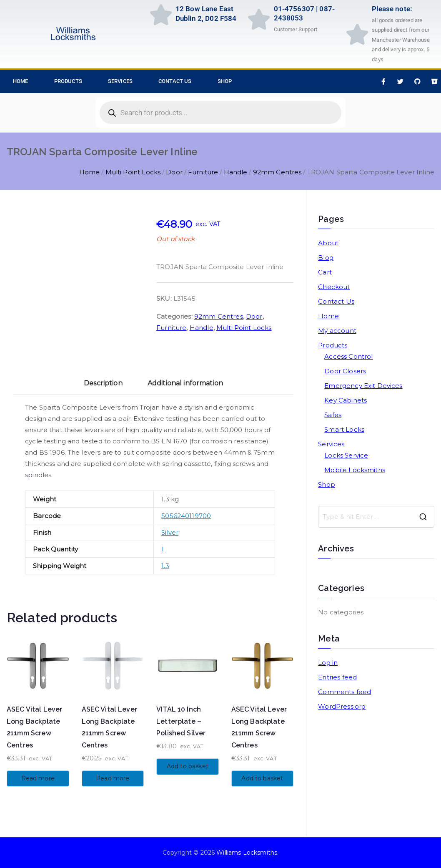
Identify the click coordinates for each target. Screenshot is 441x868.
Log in (328, 663)
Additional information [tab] (185, 383)
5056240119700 (186, 516)
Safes (333, 415)
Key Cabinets (346, 400)
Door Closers (345, 371)
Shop (225, 81)
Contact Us (175, 81)
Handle (236, 172)
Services (120, 81)
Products (68, 81)
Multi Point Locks (133, 172)
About (328, 243)
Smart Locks (344, 429)
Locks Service (346, 455)
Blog (326, 258)
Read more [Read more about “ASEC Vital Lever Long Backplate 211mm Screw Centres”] (38, 778)
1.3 (165, 566)
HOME (21, 81)
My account (337, 331)
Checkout (334, 287)
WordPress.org (342, 706)
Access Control (348, 356)
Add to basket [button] (188, 766)
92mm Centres (277, 172)
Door (174, 172)
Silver (170, 532)
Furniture (203, 172)
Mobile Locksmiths (355, 470)
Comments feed (345, 692)
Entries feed (337, 677)
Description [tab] (103, 383)
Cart (325, 272)
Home (90, 172)
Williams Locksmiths (247, 853)
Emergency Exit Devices (363, 386)
